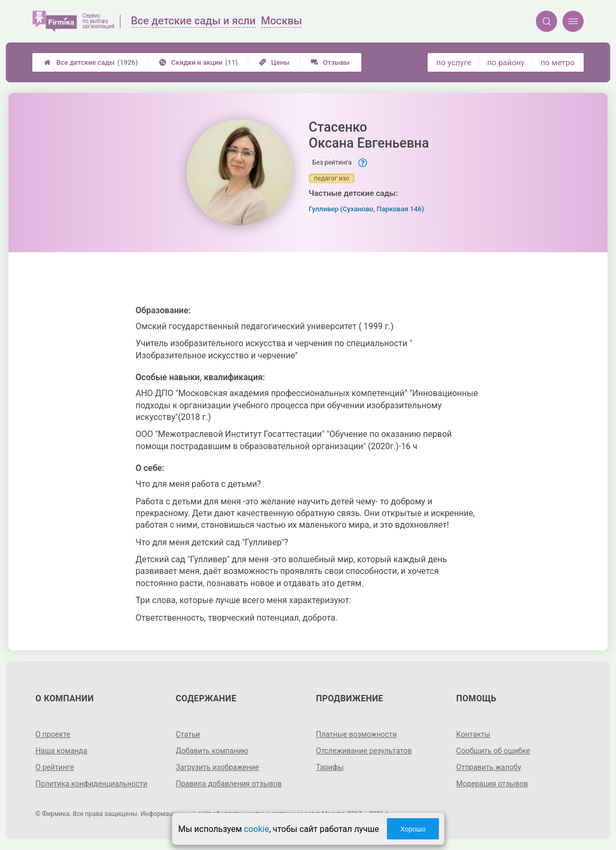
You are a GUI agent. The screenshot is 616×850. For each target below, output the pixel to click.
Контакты (473, 734)
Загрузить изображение (217, 767)
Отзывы (330, 62)
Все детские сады (91, 62)
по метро (558, 63)
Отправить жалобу (489, 767)
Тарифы (330, 767)
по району (506, 63)
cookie (257, 829)
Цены (274, 62)
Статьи (188, 734)
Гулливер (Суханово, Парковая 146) (367, 209)
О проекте (53, 734)
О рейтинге (55, 767)
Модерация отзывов (492, 784)
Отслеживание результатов (364, 751)
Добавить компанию (212, 751)
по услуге (454, 63)
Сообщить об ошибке (493, 751)
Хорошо (413, 829)
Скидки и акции (198, 62)
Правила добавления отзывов (229, 784)
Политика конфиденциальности (92, 784)
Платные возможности (357, 734)
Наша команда (62, 751)
